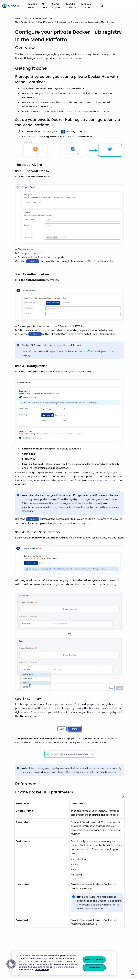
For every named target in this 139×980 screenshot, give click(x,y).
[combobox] (119, 6)
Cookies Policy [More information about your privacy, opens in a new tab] (42, 970)
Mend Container (46, 22)
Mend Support (57, 6)
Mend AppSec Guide (25, 22)
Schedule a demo (86, 6)
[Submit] (102, 6)
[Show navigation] (133, 974)
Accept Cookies (94, 960)
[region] (64, 963)
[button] (11, 964)
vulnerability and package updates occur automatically (71, 503)
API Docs (45, 6)
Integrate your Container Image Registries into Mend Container (87, 22)
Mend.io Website (71, 6)
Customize (94, 968)
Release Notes (32, 6)
